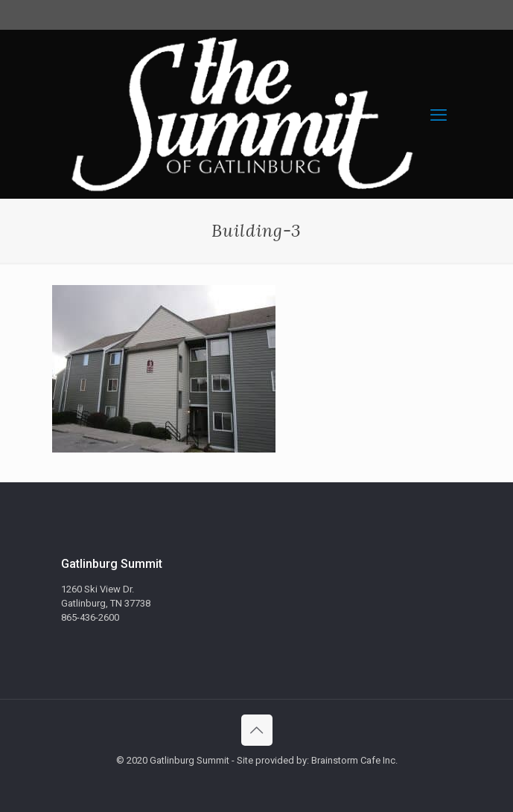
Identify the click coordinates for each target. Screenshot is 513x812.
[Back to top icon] (257, 730)
